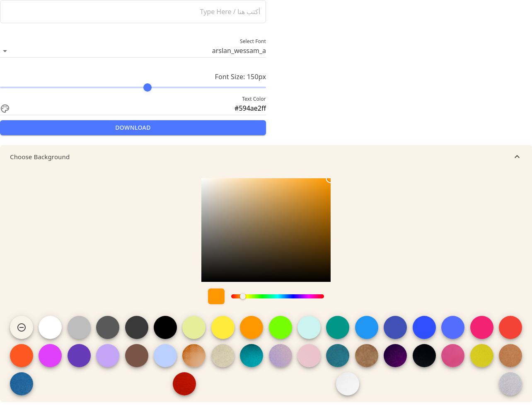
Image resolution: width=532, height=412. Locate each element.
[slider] (133, 87)
